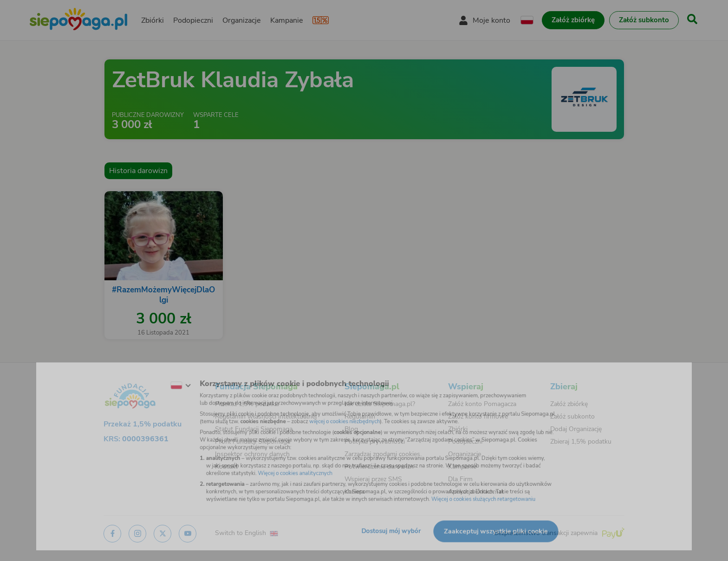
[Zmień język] (160, 378)
